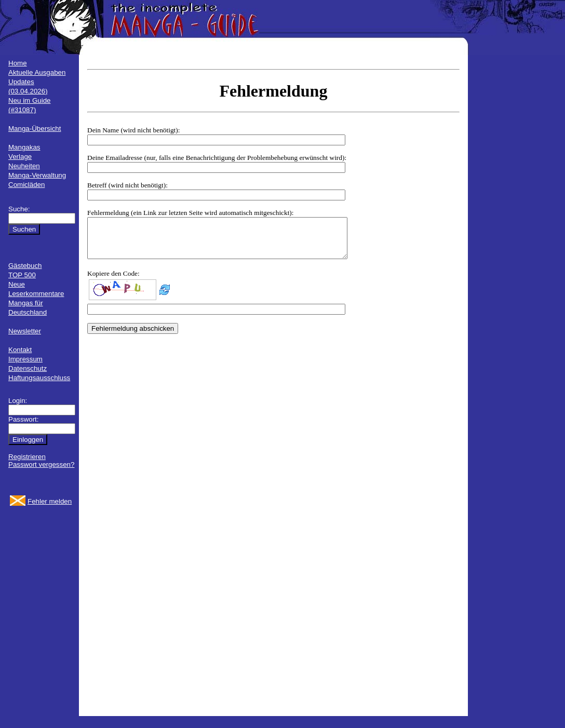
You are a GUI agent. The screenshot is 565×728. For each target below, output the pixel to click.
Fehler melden (50, 501)
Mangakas (24, 147)
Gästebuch (25, 266)
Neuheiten (24, 166)
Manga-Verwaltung (37, 175)
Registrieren (27, 457)
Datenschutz (28, 368)
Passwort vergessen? (41, 464)
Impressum (25, 359)
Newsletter (25, 331)
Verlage (20, 157)
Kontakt (20, 350)
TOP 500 (22, 275)
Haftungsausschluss (39, 378)
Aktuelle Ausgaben (37, 72)
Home (18, 63)
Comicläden (26, 185)
